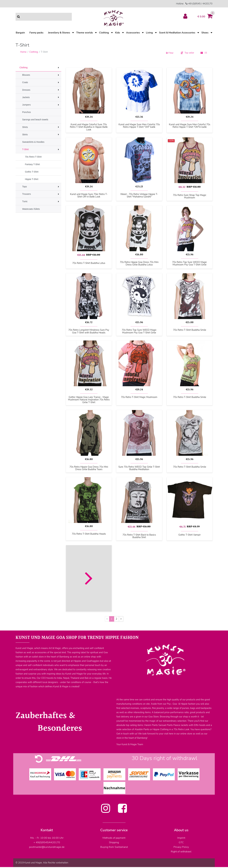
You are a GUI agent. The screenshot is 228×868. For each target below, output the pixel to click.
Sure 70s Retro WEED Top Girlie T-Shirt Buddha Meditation (139, 468)
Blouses (26, 75)
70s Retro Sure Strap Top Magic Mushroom (190, 196)
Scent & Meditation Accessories (177, 33)
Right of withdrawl (181, 852)
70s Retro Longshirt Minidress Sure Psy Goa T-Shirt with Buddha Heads (89, 331)
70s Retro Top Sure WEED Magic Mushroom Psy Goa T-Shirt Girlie (190, 263)
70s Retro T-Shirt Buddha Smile (190, 330)
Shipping (114, 842)
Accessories (133, 33)
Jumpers (26, 105)
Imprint (181, 838)
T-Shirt (25, 149)
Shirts (25, 127)
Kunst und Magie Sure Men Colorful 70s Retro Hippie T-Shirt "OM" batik (139, 126)
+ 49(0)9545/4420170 (47, 842)
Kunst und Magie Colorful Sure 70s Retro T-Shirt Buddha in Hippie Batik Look (89, 127)
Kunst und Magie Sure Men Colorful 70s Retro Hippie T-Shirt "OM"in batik (190, 126)
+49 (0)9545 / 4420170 (200, 4)
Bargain (20, 33)
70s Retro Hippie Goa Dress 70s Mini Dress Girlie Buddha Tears (89, 468)
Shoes (205, 33)
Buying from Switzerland (114, 847)
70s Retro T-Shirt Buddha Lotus (89, 263)
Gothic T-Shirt (32, 172)
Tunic (25, 201)
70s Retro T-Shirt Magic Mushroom (139, 397)
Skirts (25, 135)
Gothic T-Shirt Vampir (190, 535)
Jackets (26, 97)
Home (23, 52)
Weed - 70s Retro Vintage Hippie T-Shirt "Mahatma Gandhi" (139, 195)
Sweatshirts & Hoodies (33, 142)
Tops (25, 187)
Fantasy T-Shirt (33, 164)
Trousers (27, 194)
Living (149, 33)
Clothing (104, 33)
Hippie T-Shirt (32, 179)
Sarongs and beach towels (35, 120)
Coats (25, 82)
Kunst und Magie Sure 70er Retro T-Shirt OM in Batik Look (89, 195)
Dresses (26, 90)
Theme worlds (85, 33)
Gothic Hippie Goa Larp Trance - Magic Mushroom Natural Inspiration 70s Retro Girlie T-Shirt (89, 400)
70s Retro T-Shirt (33, 157)
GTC (181, 842)
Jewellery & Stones (59, 33)
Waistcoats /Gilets (31, 209)
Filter (170, 53)
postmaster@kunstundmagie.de (47, 847)
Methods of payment (114, 838)
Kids (118, 33)
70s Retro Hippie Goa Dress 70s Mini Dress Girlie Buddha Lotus (139, 263)
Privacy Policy (181, 847)
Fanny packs (36, 33)
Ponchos (26, 112)
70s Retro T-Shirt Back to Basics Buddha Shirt (139, 536)
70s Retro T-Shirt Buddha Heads (89, 534)
